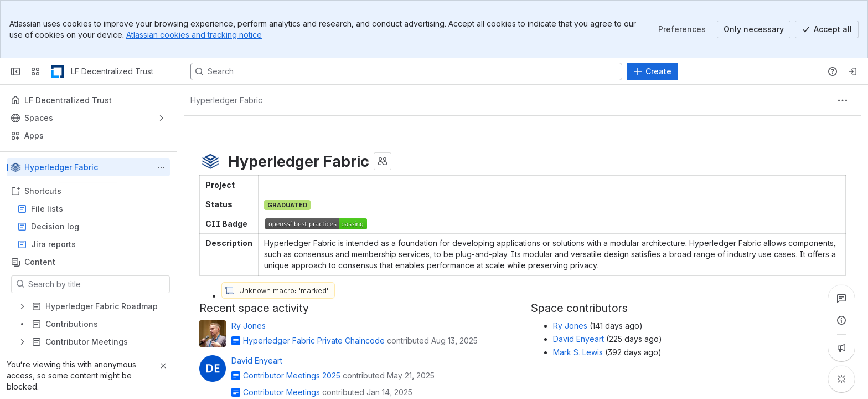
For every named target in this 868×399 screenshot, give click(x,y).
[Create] (652, 71)
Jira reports (92, 244)
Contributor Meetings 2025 (292, 375)
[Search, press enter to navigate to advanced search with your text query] (406, 71)
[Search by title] (97, 284)
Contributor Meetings (281, 392)
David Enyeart (257, 360)
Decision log (92, 227)
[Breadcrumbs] (226, 100)
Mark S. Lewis (578, 352)
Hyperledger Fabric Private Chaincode (314, 341)
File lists (92, 209)
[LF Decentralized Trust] (58, 71)
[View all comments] (841, 298)
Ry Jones (249, 326)
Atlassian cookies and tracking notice (194, 35)
